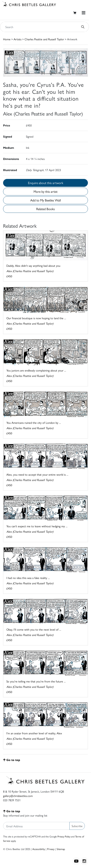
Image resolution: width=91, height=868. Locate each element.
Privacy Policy (64, 836)
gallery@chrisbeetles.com (18, 796)
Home (7, 39)
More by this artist (45, 191)
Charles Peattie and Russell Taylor (44, 39)
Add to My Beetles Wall (45, 200)
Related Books (45, 209)
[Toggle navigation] (84, 13)
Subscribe (77, 826)
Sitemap (61, 849)
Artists (17, 39)
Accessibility (39, 849)
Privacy (51, 849)
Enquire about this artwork (46, 183)
